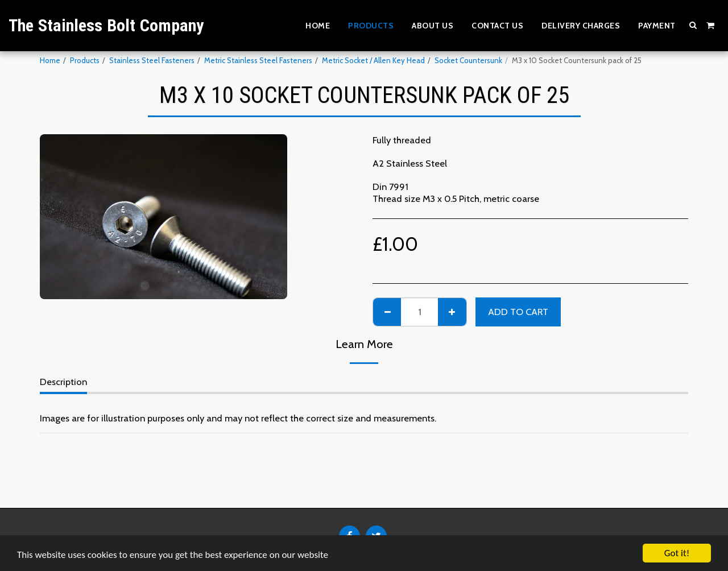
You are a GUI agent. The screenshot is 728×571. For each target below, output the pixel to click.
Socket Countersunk (468, 60)
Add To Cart (518, 312)
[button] (693, 25)
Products (85, 60)
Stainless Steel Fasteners (152, 60)
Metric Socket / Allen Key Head (373, 60)
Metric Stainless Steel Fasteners (258, 60)
